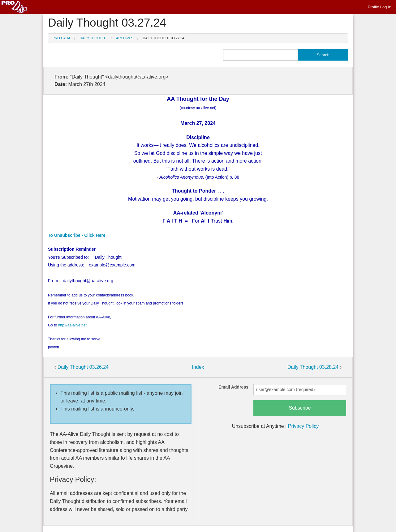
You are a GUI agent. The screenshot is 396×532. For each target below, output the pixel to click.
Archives (125, 38)
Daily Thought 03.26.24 (83, 367)
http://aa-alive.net (72, 325)
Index (198, 367)
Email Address (233, 387)
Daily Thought (93, 38)
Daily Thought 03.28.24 (314, 367)
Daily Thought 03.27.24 (164, 38)
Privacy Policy (303, 426)
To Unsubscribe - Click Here (77, 235)
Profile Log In (379, 7)
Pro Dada (61, 38)
